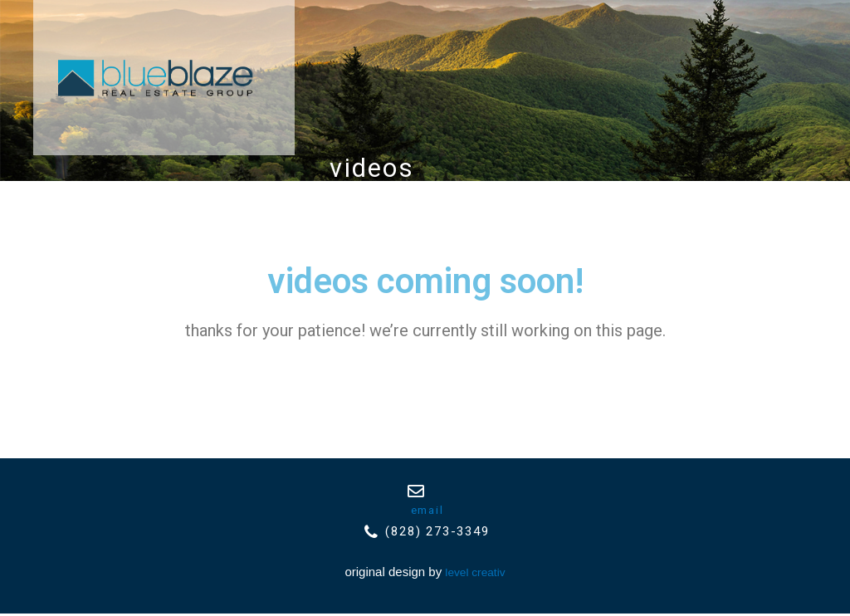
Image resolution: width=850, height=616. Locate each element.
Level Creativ (475, 574)
